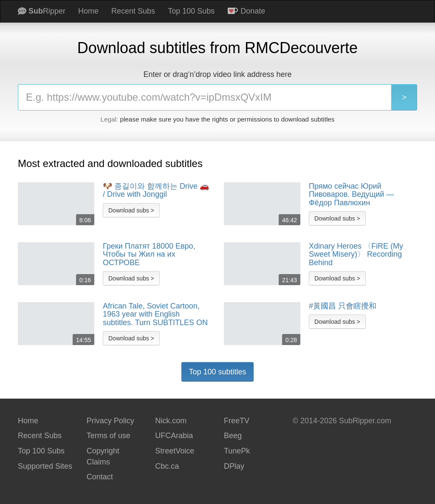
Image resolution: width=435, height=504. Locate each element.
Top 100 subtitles (217, 372)
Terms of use (109, 436)
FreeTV (237, 421)
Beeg (233, 436)
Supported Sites (45, 466)
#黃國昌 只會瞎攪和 (343, 306)
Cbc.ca (167, 466)
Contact (100, 477)
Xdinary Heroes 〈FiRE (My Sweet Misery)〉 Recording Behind (356, 255)
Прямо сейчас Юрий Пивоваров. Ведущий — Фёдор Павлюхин (351, 195)
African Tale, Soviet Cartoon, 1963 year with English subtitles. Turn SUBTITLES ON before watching (155, 314)
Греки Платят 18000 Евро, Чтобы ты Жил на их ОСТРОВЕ (149, 255)
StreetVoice (175, 451)
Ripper (42, 11)
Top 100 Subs (191, 11)
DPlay (234, 466)
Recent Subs (133, 11)
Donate (246, 11)
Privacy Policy (110, 421)
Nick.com (171, 421)
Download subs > (131, 210)
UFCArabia (174, 436)
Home (88, 11)
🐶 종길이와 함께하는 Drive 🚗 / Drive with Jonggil (156, 191)
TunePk (237, 451)
